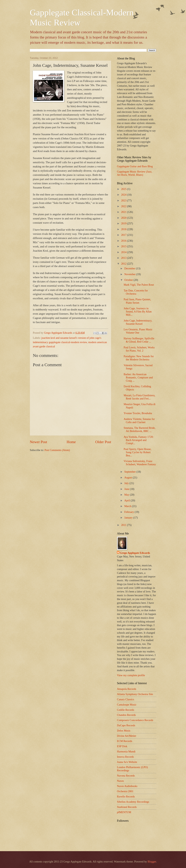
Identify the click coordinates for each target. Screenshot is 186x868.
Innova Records (125, 757)
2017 (124, 235)
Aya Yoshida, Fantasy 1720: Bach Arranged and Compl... (139, 440)
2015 (124, 246)
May (127, 495)
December (130, 268)
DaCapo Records (126, 725)
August (129, 478)
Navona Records (126, 776)
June (127, 489)
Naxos (120, 781)
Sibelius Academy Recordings (133, 802)
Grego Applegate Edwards (135, 553)
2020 (124, 218)
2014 (124, 252)
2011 (124, 525)
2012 (124, 264)
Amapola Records (127, 689)
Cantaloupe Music (127, 705)
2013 (124, 258)
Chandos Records (126, 715)
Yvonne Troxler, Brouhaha (138, 413)
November (130, 274)
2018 (124, 229)
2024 (124, 195)
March (128, 506)
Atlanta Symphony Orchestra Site (135, 694)
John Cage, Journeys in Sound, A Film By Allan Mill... (138, 312)
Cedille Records (126, 710)
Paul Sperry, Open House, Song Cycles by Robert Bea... (137, 452)
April (128, 501)
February (130, 512)
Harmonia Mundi (126, 752)
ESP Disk (122, 746)
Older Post (103, 442)
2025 (124, 189)
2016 (124, 241)
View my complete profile (131, 675)
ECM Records (125, 741)
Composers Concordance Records (135, 720)
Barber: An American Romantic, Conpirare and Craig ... (138, 378)
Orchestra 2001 (125, 791)
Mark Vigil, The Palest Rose (139, 285)
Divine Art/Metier (127, 736)
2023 (124, 201)
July (127, 483)
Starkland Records (127, 807)
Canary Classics (126, 699)
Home (71, 442)
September (130, 472)
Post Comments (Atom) (57, 450)
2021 (124, 212)
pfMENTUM (124, 812)
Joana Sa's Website (127, 762)
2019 (124, 223)
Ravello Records (126, 797)
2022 (124, 206)
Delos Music (124, 731)
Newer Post (38, 442)
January (129, 518)
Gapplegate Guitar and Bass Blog (135, 166)
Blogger (152, 862)
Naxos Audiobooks (127, 786)
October (129, 280)
